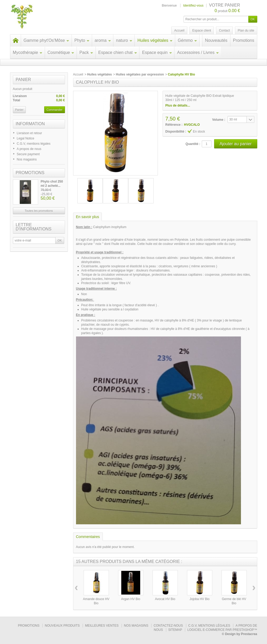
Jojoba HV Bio (199, 599)
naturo (124, 40)
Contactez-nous (168, 626)
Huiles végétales (155, 40)
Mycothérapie (28, 52)
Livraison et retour (29, 133)
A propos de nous (29, 149)
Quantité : (193, 144)
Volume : (219, 120)
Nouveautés (216, 40)
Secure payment (28, 154)
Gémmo (188, 40)
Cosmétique (61, 52)
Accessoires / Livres (198, 52)
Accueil (78, 74)
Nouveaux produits (62, 626)
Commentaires (88, 537)
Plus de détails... (178, 105)
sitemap (175, 630)
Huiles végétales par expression (140, 74)
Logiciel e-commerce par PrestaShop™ (222, 630)
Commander (55, 110)
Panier (23, 80)
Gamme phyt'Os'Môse (47, 40)
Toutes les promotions (39, 211)
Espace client (202, 31)
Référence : (174, 125)
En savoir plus (88, 217)
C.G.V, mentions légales (34, 144)
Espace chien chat (118, 52)
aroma (103, 40)
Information (30, 124)
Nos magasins (27, 159)
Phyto (82, 40)
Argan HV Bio (131, 599)
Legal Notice (26, 138)
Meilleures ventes (102, 626)
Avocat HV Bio (165, 599)
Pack (86, 52)
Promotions (244, 40)
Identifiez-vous (193, 6)
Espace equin (157, 52)
